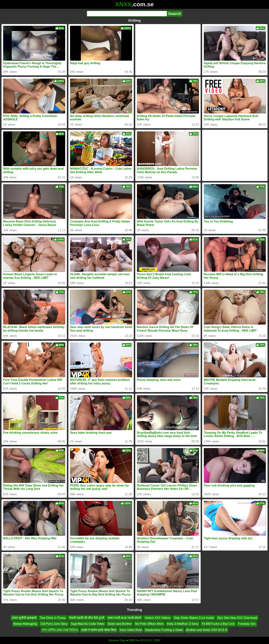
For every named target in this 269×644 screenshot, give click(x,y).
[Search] (127, 14)
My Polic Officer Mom (149, 624)
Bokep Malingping (25, 624)
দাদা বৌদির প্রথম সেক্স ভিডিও (60, 630)
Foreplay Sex (247, 624)
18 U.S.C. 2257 (150, 640)
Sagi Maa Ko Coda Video (88, 624)
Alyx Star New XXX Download (237, 618)
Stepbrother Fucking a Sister (164, 630)
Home (113, 640)
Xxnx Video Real (131, 630)
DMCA (133, 640)
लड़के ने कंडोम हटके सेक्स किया (99, 630)
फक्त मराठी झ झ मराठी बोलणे (124, 618)
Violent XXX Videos (157, 618)
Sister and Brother (120, 624)
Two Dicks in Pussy (53, 618)
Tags (123, 640)
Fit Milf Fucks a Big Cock (218, 624)
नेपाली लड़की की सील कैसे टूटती (87, 618)
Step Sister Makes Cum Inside (194, 618)
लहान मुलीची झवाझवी (24, 618)
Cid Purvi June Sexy (54, 624)
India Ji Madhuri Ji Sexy (183, 624)
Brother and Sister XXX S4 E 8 (207, 630)
